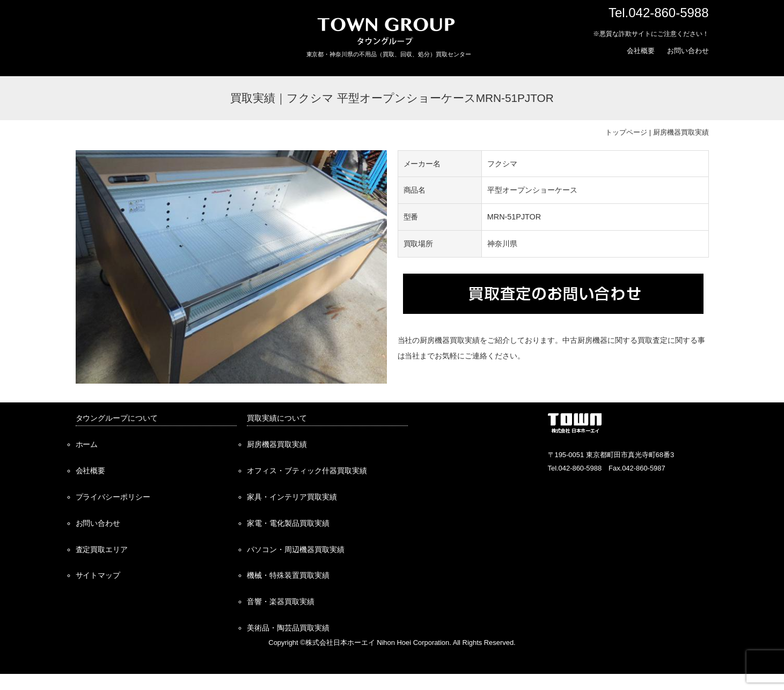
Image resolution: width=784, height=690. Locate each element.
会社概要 (641, 51)
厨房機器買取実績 (681, 132)
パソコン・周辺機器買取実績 (296, 549)
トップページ (626, 132)
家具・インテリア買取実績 (292, 497)
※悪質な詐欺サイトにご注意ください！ (651, 34)
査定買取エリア (102, 549)
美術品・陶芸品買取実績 (288, 628)
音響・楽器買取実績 (281, 601)
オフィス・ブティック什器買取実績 (307, 471)
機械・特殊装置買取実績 (288, 575)
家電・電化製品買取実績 (288, 523)
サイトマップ (98, 575)
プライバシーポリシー (113, 497)
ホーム (87, 444)
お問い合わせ (688, 51)
